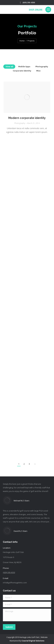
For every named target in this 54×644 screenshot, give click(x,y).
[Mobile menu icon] (48, 10)
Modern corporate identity (27, 118)
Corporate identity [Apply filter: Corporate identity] (22, 71)
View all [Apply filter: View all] (9, 67)
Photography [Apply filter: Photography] (42, 67)
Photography (20, 123)
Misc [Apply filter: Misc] (38, 71)
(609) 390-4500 (29, 3)
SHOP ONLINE (36, 9)
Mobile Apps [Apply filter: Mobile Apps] (24, 67)
